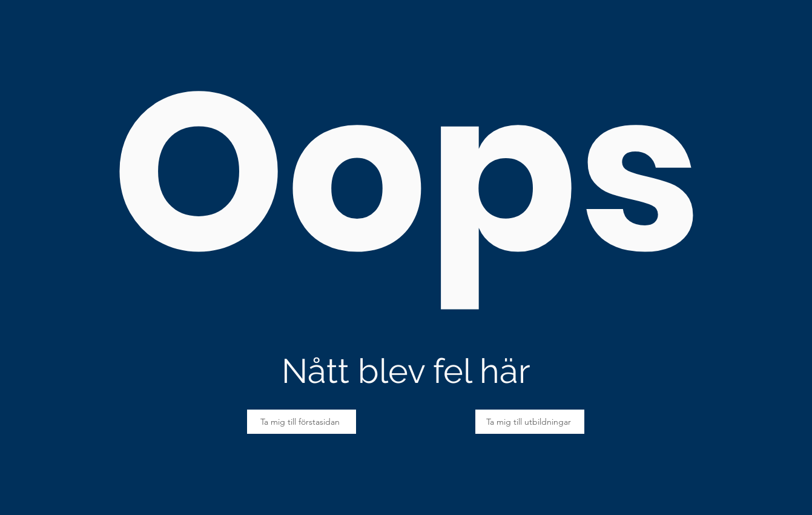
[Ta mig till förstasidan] (302, 422)
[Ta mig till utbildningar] (530, 422)
